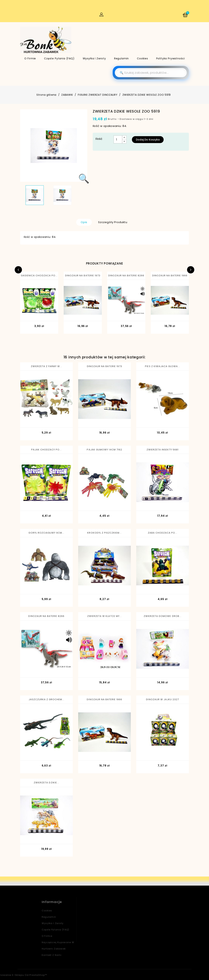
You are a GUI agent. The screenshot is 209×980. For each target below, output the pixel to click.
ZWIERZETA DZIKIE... (46, 783)
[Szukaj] (151, 73)
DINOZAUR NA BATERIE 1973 (83, 276)
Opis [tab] (84, 222)
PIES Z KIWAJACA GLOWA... (162, 366)
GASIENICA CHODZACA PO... (39, 276)
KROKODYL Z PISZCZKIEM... (104, 533)
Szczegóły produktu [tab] (113, 222)
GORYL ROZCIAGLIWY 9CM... (46, 533)
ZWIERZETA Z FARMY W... (47, 366)
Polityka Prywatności (171, 58)
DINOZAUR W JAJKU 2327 (162, 699)
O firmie (30, 58)
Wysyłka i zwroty (94, 58)
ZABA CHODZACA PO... (163, 533)
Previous (18, 270)
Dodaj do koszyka (148, 140)
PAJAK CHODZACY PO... (47, 450)
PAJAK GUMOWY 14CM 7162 (104, 450)
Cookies (143, 58)
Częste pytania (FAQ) (59, 58)
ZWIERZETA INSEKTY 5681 (163, 450)
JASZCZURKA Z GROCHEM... (47, 699)
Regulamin (122, 58)
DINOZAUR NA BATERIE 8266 (126, 276)
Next (191, 270)
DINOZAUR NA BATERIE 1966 (170, 276)
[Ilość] (118, 139)
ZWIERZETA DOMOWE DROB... (163, 616)
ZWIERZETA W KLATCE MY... (104, 616)
